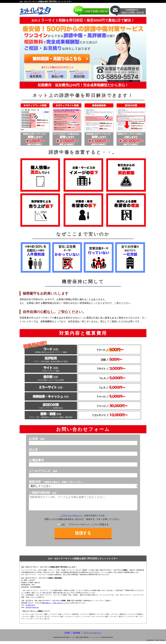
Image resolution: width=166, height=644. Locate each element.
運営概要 (77, 636)
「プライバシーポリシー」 (72, 518)
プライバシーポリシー (92, 636)
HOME (67, 636)
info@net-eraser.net (32, 610)
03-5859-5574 (30, 608)
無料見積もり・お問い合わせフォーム (55, 606)
